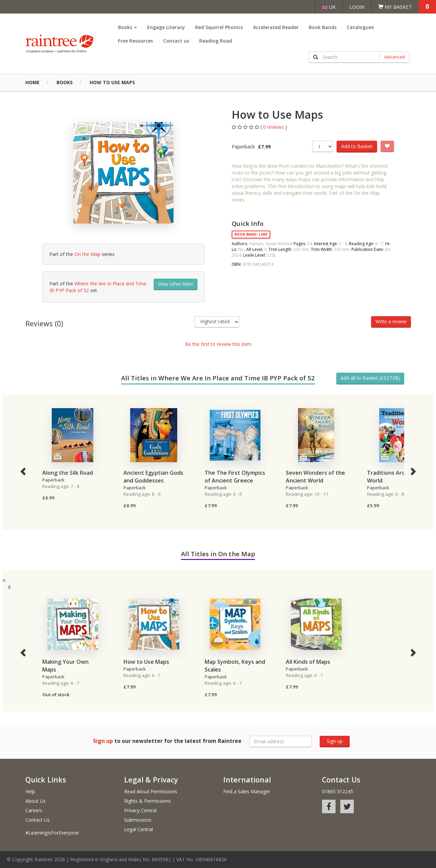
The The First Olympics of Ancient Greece (235, 477)
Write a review (391, 321)
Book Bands (323, 27)
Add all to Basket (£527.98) (370, 378)
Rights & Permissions (147, 801)
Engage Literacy (166, 27)
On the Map (87, 254)
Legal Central (139, 829)
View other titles (176, 284)
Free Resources (135, 41)
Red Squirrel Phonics (219, 27)
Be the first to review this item (218, 344)
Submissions (138, 820)
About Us (36, 801)
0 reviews (274, 127)
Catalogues (360, 27)
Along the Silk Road (68, 473)
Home (32, 82)
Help (30, 791)
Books (128, 27)
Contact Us (38, 820)
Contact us (176, 41)
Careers (34, 810)
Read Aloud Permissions (151, 791)
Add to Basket (357, 146)
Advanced (395, 57)
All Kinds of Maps (308, 662)
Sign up (335, 741)
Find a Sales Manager (247, 791)
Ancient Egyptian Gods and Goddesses (153, 477)
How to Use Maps (112, 82)
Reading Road (216, 41)
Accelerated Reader (276, 27)
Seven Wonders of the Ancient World (315, 477)
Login (357, 7)
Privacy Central (140, 810)
